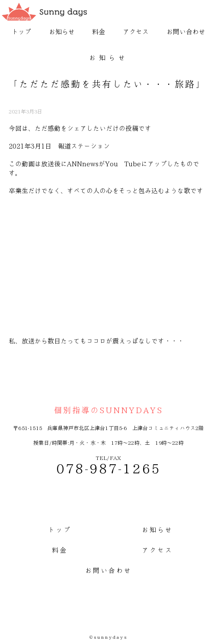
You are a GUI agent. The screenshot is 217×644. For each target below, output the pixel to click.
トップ (21, 32)
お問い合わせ (186, 32)
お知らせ (62, 32)
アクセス (136, 32)
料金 (99, 32)
